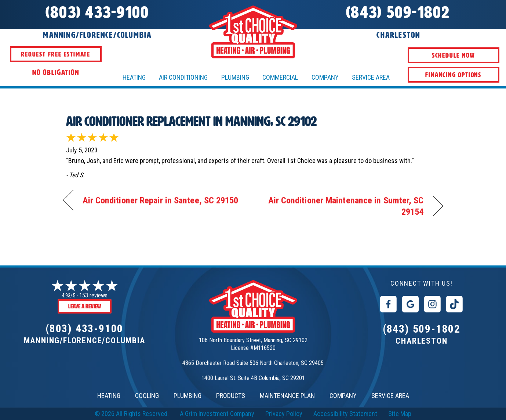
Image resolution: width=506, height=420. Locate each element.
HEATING (134, 77)
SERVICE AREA (390, 396)
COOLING (147, 396)
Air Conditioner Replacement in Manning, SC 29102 (191, 121)
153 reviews (93, 295)
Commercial (280, 77)
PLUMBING (188, 396)
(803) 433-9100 (84, 328)
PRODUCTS (231, 396)
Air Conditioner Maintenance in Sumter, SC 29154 (344, 206)
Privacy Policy (284, 414)
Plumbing (235, 77)
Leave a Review (85, 306)
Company (325, 77)
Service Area (371, 77)
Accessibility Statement (345, 414)
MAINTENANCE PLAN (287, 396)
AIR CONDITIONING (183, 77)
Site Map (400, 414)
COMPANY (343, 396)
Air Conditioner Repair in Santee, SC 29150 (161, 200)
